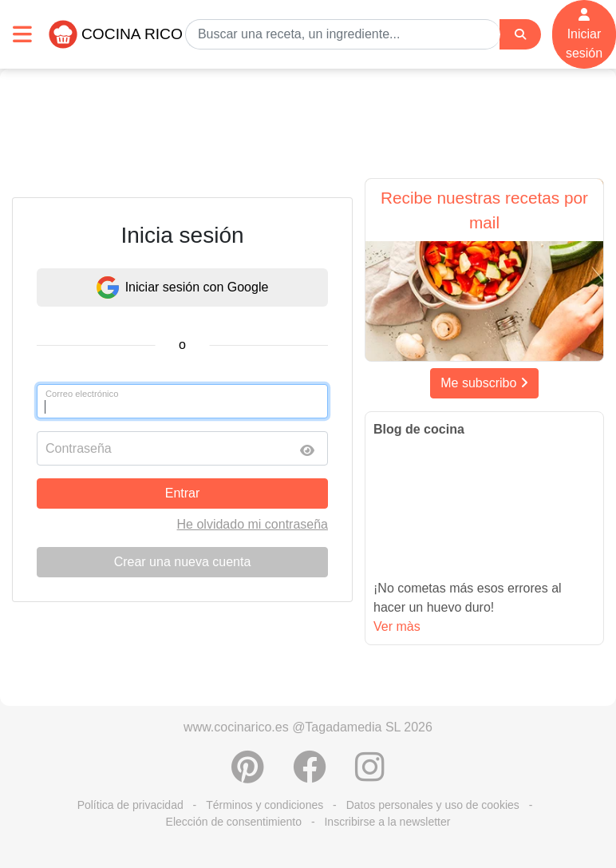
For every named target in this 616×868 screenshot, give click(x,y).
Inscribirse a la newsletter (387, 822)
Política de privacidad (130, 805)
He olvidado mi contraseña (253, 524)
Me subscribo (484, 383)
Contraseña (79, 448)
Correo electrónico (82, 394)
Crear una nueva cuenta (183, 562)
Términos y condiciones (265, 805)
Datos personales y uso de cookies (433, 805)
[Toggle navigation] (22, 34)
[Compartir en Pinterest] (248, 775)
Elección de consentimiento (234, 822)
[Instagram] (370, 775)
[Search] (520, 35)
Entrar (183, 493)
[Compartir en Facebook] (310, 775)
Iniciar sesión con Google (183, 287)
